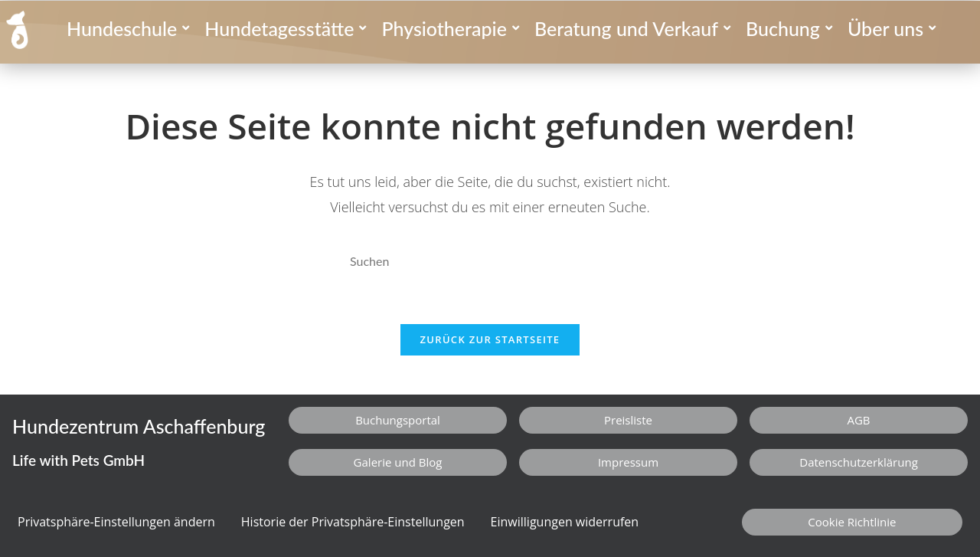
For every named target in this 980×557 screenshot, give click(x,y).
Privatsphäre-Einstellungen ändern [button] (116, 522)
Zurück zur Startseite (490, 339)
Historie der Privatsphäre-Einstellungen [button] (353, 522)
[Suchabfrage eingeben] (490, 262)
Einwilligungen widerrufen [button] (565, 522)
